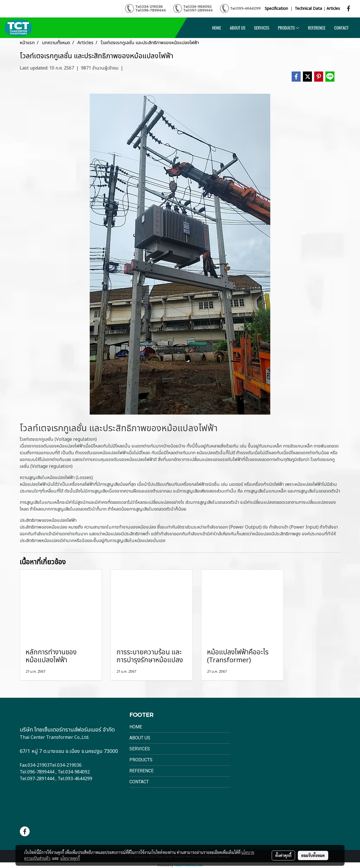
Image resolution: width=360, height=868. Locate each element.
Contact (139, 782)
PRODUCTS (289, 28)
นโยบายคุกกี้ (70, 858)
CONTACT (341, 28)
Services (140, 749)
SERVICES (262, 28)
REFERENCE (317, 28)
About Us (140, 738)
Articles (333, 9)
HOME (217, 28)
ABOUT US (238, 28)
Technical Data (308, 9)
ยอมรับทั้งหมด (313, 855)
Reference (141, 771)
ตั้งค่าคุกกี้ (283, 855)
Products (141, 760)
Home (136, 727)
